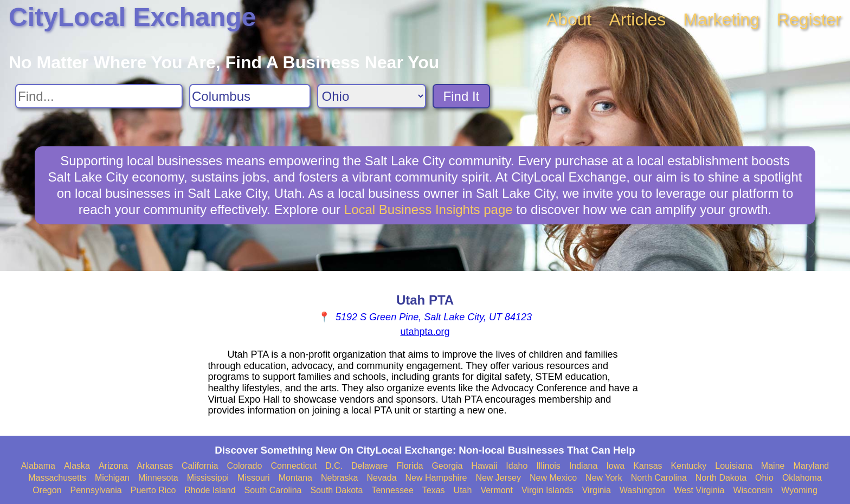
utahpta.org (425, 332)
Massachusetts (57, 478)
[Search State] (372, 96)
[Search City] (250, 96)
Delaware (370, 466)
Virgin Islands (548, 490)
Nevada (381, 478)
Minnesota (158, 478)
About (569, 20)
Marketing (721, 20)
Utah (463, 490)
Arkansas (155, 466)
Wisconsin (753, 490)
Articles (637, 20)
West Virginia (699, 490)
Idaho (517, 466)
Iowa (615, 466)
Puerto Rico (153, 490)
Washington (642, 490)
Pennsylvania (96, 490)
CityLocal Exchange (132, 17)
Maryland (811, 466)
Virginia (597, 490)
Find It (462, 96)
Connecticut (294, 466)
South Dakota (336, 490)
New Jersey (498, 478)
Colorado (244, 466)
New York (604, 478)
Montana (295, 478)
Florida (410, 466)
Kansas (648, 466)
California (200, 466)
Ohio (764, 478)
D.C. (334, 466)
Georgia (447, 466)
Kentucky (689, 466)
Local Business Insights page (429, 209)
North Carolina (659, 478)
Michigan (112, 478)
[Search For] (99, 96)
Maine (773, 466)
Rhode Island (210, 490)
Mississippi (208, 478)
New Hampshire (436, 478)
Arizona (113, 466)
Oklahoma (802, 478)
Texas (434, 490)
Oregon (47, 490)
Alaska (77, 466)
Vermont (497, 490)
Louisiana (734, 466)
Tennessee (392, 490)
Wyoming (799, 490)
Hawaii (484, 466)
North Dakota (721, 478)
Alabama (38, 466)
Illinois (548, 466)
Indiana (584, 466)
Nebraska (339, 478)
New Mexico (553, 478)
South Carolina (273, 490)
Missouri (254, 478)
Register (809, 20)
